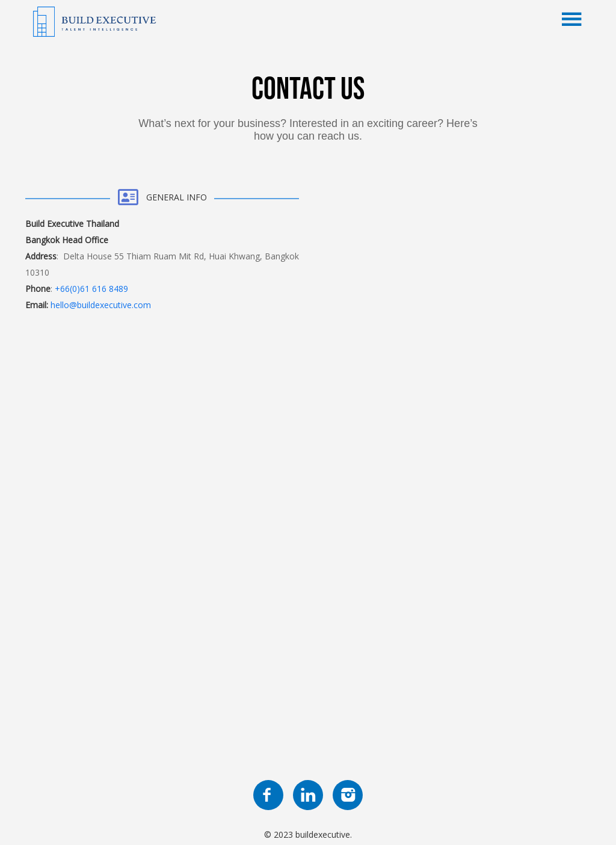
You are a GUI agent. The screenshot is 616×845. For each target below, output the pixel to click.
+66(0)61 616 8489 (91, 289)
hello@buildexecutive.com (101, 305)
